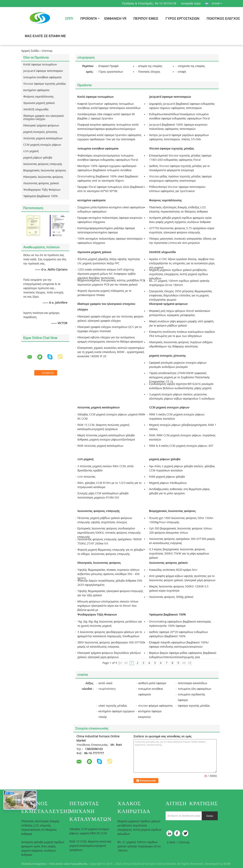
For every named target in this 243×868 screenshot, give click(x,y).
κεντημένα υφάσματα (36, 90)
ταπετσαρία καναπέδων (192, 683)
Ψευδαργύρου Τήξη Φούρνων (42, 190)
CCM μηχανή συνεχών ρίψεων (42, 145)
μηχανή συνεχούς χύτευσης (40, 132)
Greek (217, 3)
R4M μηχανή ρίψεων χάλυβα (167, 477)
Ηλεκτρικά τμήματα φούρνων (41, 126)
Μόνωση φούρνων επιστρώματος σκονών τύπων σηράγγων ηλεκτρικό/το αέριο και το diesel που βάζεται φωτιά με (108, 606)
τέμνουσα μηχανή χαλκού (39, 103)
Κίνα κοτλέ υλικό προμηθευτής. (69, 864)
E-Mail (171, 842)
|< (120, 663)
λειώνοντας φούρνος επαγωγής (43, 164)
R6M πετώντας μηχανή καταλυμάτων (100, 446)
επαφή (182, 72)
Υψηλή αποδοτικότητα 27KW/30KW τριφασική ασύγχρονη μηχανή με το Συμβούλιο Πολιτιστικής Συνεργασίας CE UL (180, 377)
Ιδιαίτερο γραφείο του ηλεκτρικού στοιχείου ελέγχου (44, 118)
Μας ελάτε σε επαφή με (45, 36)
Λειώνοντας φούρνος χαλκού (41, 183)
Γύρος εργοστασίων (183, 19)
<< (126, 663)
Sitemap (184, 842)
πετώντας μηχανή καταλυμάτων (43, 138)
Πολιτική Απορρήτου (34, 864)
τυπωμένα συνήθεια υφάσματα (42, 77)
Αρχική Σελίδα (30, 51)
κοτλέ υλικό (105, 683)
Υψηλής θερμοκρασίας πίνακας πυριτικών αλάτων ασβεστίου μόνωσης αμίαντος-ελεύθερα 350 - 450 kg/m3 (108, 574)
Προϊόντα (89, 19)
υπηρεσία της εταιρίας (191, 66)
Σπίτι (69, 19)
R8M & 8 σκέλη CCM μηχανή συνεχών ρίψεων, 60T (181, 446)
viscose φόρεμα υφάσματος (155, 706)
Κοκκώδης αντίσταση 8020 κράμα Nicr (173, 570)
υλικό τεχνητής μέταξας (113, 706)
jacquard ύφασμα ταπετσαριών (43, 71)
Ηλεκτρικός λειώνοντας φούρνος (43, 177)
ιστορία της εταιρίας (150, 66)
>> (184, 663)
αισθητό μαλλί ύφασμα (152, 683)
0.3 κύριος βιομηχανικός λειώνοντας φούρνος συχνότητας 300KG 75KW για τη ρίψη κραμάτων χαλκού (179, 554)
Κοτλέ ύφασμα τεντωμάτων (40, 65)
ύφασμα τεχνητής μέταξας (194, 706)
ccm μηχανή (31, 151)
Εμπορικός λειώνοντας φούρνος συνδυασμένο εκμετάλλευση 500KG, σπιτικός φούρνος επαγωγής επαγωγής (109, 533)
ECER (227, 864)
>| (190, 663)
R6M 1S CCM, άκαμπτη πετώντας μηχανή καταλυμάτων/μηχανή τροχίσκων (90, 846)
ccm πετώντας (86, 477)
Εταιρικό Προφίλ (109, 66)
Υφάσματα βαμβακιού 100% (41, 196)
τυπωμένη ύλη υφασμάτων (194, 689)
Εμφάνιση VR (115, 19)
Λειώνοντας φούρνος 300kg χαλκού (171, 597)
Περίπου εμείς (146, 19)
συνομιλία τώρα (191, 4)
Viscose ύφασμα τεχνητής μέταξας (45, 84)
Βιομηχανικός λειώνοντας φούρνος (45, 170)
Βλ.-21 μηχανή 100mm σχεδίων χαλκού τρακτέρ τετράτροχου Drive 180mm (139, 846)
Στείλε (210, 816)
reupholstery (107, 689)
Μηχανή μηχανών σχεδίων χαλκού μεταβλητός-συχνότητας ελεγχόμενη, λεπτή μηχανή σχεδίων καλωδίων (179, 274)
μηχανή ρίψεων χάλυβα (38, 158)
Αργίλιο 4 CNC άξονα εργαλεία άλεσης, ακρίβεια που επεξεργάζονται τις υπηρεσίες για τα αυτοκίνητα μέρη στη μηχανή (182, 263)
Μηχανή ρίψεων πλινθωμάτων (168, 483)
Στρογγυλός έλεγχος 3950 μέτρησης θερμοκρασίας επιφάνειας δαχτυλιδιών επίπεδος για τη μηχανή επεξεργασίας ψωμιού (181, 296)
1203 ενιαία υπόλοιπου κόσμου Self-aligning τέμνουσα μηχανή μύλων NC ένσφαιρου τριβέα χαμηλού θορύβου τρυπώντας (106, 274)
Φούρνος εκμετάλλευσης (38, 97)
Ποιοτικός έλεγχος (223, 19)
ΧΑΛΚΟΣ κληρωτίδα (36, 109)
